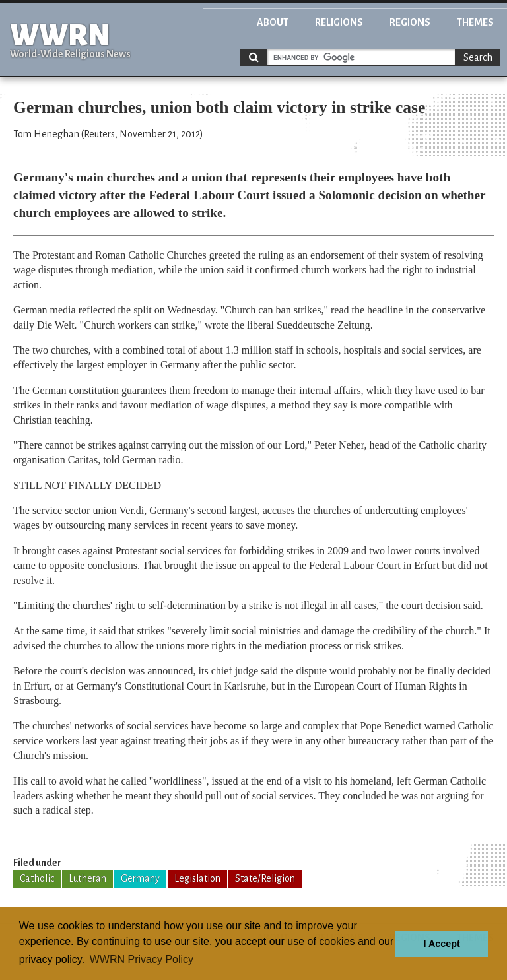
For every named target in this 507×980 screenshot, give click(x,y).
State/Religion (265, 878)
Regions (410, 22)
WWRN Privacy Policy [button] (142, 959)
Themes (475, 22)
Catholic (37, 878)
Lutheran (87, 878)
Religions (339, 22)
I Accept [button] (441, 944)
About (273, 22)
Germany (140, 878)
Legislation (197, 878)
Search (478, 57)
